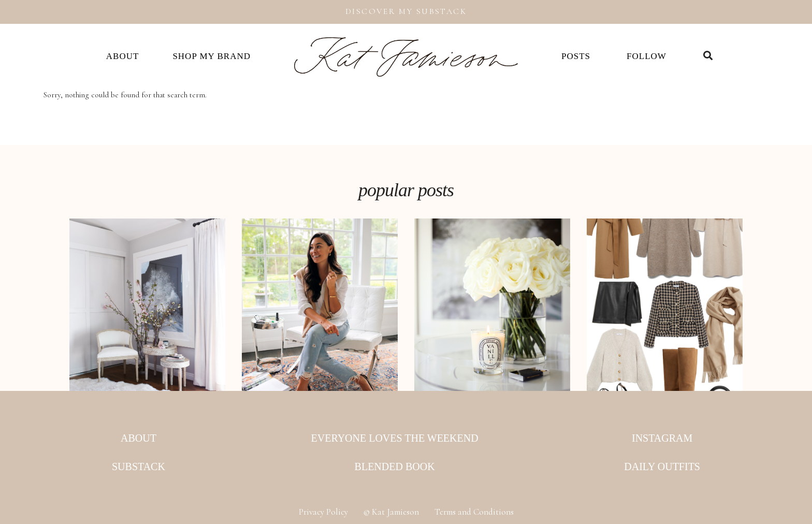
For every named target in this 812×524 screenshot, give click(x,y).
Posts (576, 56)
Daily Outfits (662, 467)
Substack (139, 467)
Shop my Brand (212, 56)
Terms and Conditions (474, 512)
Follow (647, 56)
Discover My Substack (406, 11)
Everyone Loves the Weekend (395, 438)
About (123, 56)
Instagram (662, 438)
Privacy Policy (323, 512)
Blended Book (395, 467)
